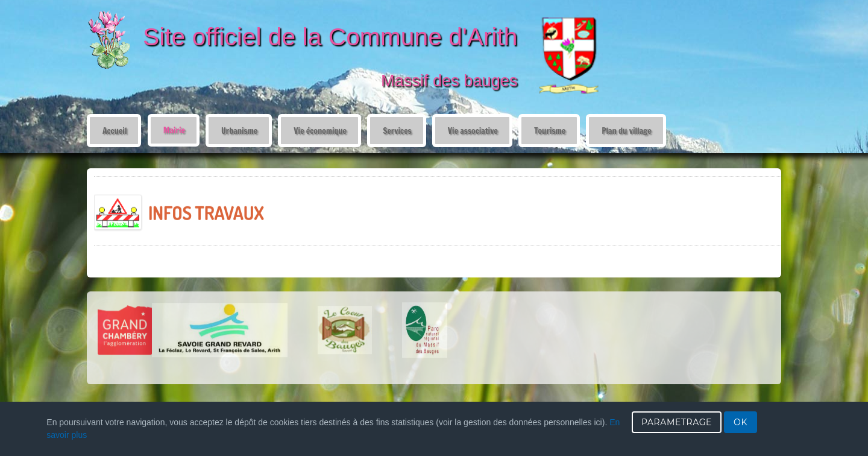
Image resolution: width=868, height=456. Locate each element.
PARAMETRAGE (677, 422)
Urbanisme (239, 131)
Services (397, 131)
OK (741, 422)
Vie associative (473, 131)
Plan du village (627, 131)
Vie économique (320, 131)
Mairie (174, 130)
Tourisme (550, 131)
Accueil (115, 131)
